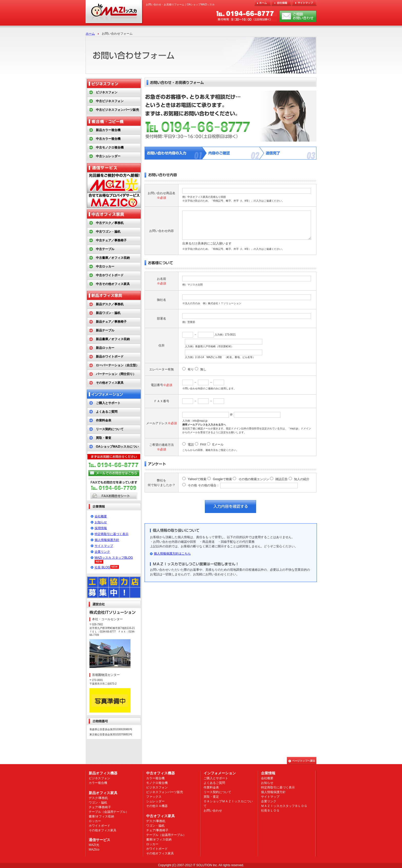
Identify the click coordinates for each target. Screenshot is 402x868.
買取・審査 (104, 438)
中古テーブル (105, 249)
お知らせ (101, 522)
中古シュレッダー (108, 156)
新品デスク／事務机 (110, 304)
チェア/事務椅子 (100, 807)
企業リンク (102, 552)
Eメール (218, 445)
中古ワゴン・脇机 (108, 232)
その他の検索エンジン (254, 479)
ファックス (154, 797)
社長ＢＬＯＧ (270, 811)
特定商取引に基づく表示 (112, 534)
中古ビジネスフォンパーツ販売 (117, 110)
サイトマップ (104, 546)
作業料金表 (104, 420)
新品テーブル (105, 330)
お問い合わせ (213, 811)
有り (191, 369)
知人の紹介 (302, 479)
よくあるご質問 (107, 412)
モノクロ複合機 (157, 783)
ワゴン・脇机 (98, 803)
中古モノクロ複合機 (110, 147)
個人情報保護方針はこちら (172, 554)
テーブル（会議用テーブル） (109, 812)
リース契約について (110, 429)
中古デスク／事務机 (110, 223)
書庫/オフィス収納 (101, 816)
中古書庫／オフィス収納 (113, 258)
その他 (192, 485)
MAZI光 (94, 845)
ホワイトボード (99, 826)
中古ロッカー (105, 267)
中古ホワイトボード (110, 275)
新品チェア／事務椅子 (111, 322)
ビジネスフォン (107, 92)
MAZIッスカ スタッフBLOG (114, 558)
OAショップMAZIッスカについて (113, 451)
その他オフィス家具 (110, 383)
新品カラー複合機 (108, 130)
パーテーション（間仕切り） (116, 374)
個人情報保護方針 (107, 540)
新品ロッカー (105, 348)
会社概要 (101, 516)
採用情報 (101, 528)
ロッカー (95, 821)
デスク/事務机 (98, 798)
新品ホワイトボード (110, 357)
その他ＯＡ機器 (157, 806)
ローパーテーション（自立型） (117, 365)
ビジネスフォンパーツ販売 (165, 792)
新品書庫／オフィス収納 (113, 339)
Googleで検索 (222, 479)
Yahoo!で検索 (197, 479)
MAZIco (94, 850)
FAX (203, 445)
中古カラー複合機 (108, 139)
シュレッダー (155, 801)
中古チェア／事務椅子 (111, 240)
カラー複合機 (98, 783)
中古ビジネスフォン (110, 101)
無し (203, 369)
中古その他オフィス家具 (113, 284)
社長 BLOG (102, 567)
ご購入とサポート (108, 403)
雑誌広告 (282, 479)
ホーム (90, 34)
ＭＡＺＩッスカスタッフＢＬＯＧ (284, 806)
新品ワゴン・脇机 (108, 313)
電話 (191, 445)
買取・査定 (211, 797)
